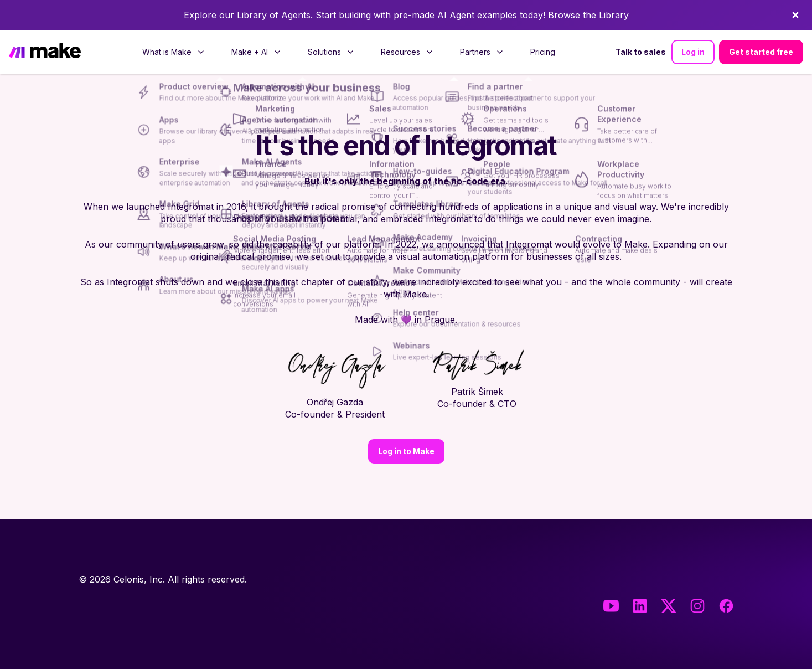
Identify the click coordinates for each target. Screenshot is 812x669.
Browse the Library (588, 15)
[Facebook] (726, 606)
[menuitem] (174, 52)
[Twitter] (669, 606)
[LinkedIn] (640, 606)
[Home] (45, 52)
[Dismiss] (795, 15)
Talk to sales (641, 52)
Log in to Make (406, 451)
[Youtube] (611, 606)
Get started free (761, 52)
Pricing (543, 52)
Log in (693, 52)
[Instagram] (697, 606)
